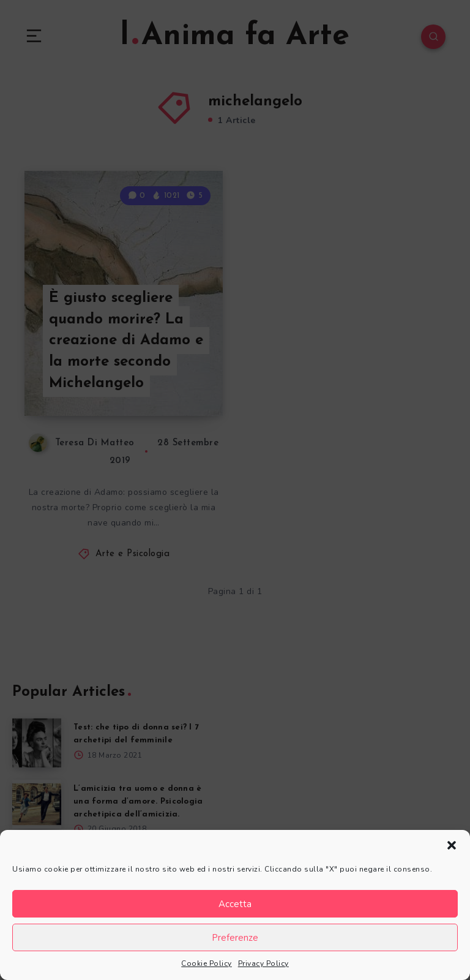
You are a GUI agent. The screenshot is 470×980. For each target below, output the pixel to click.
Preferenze (235, 938)
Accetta (235, 904)
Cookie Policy (207, 963)
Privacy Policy (263, 963)
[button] (452, 845)
